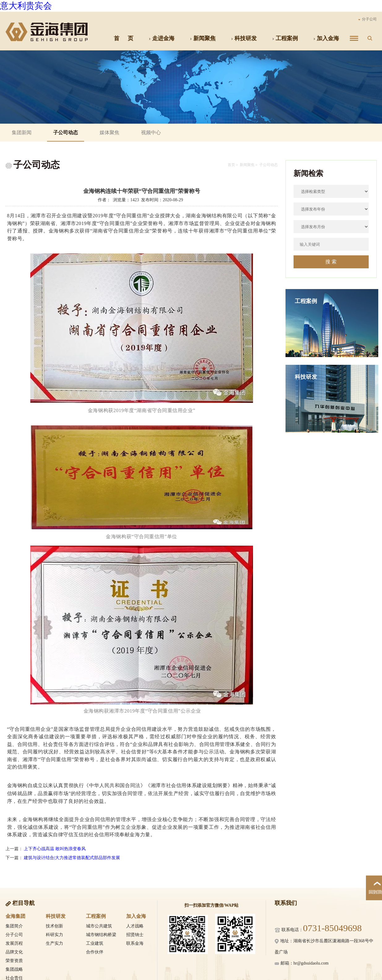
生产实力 (54, 943)
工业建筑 (95, 943)
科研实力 (54, 935)
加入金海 (326, 38)
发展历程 (14, 943)
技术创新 (54, 926)
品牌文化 (14, 952)
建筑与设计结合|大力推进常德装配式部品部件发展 (72, 858)
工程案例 (285, 38)
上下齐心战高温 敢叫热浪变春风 (55, 849)
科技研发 (244, 38)
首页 (231, 165)
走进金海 (162, 38)
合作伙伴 (95, 952)
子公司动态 (66, 132)
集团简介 (14, 926)
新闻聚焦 (203, 38)
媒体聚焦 (109, 132)
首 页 (124, 38)
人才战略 (135, 926)
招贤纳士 (135, 935)
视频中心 (151, 132)
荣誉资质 (14, 961)
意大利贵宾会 (26, 6)
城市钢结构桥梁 (101, 935)
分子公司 (367, 19)
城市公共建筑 (99, 926)
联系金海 (135, 943)
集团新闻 (22, 132)
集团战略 (14, 969)
